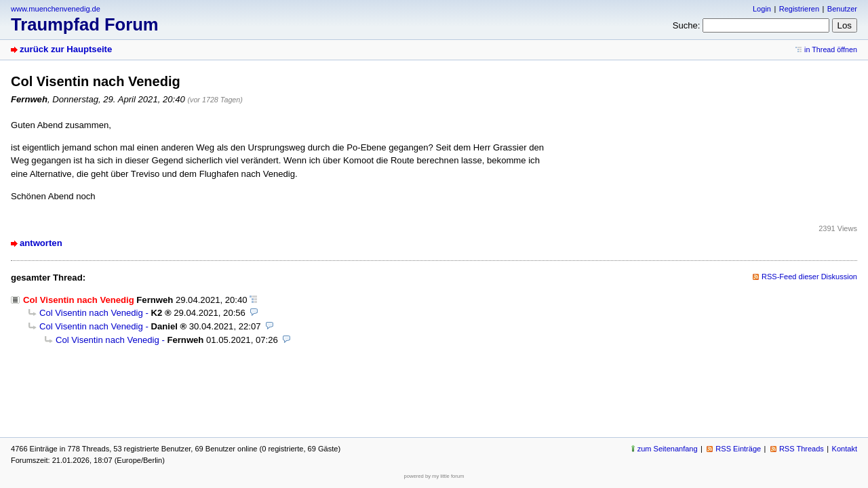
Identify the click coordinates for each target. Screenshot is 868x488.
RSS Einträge (738, 449)
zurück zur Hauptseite (66, 49)
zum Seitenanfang (668, 449)
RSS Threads (802, 449)
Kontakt (845, 449)
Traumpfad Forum (85, 24)
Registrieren (799, 9)
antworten (41, 243)
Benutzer (842, 9)
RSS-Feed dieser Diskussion (809, 277)
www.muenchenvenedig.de (56, 9)
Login (762, 9)
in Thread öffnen (831, 49)
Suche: (687, 25)
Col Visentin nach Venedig (91, 313)
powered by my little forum (434, 476)
